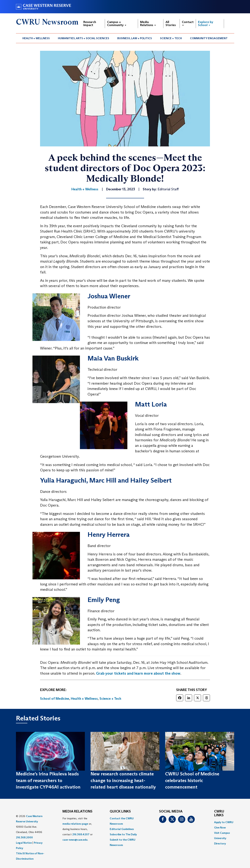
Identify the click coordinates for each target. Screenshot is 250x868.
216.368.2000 (24, 837)
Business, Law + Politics (135, 38)
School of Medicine (55, 699)
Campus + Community (117, 23)
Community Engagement (209, 38)
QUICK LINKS (120, 812)
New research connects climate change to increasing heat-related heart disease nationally (123, 780)
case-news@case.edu (75, 840)
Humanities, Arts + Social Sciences (84, 38)
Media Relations (148, 23)
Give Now (220, 827)
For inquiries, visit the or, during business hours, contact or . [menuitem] (78, 829)
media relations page (75, 824)
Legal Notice (24, 843)
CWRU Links (219, 813)
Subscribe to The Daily (123, 834)
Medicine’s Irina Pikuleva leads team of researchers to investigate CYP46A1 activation (48, 780)
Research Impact (90, 23)
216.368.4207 (81, 834)
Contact (188, 23)
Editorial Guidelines (122, 829)
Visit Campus (222, 833)
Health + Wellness (36, 38)
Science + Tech (171, 38)
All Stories (171, 23)
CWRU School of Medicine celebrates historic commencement (192, 780)
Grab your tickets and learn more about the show (138, 673)
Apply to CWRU (224, 822)
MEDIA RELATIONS (77, 812)
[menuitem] (36, 38)
